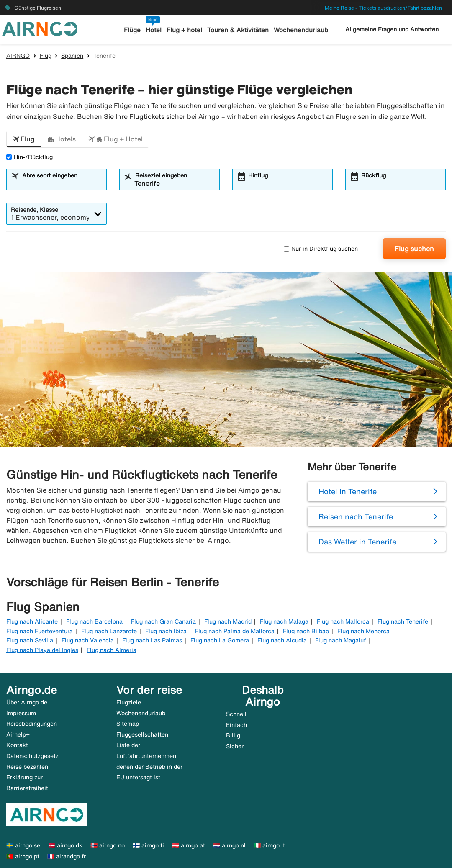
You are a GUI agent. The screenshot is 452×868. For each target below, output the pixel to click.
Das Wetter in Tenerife (357, 542)
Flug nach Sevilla (30, 640)
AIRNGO (18, 56)
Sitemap (128, 724)
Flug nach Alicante (32, 621)
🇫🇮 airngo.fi (148, 845)
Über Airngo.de (27, 702)
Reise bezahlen (27, 767)
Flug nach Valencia (88, 640)
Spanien (72, 56)
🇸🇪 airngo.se (23, 845)
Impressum (21, 713)
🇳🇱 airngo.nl (229, 845)
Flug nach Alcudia (282, 640)
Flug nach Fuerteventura (40, 631)
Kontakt (17, 745)
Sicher (235, 746)
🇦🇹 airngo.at (189, 845)
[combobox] (62, 183)
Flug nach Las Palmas (152, 640)
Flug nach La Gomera (220, 640)
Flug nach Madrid (228, 621)
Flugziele (129, 702)
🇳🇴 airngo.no (108, 845)
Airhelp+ (18, 734)
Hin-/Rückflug (30, 157)
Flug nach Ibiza (166, 631)
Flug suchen (414, 249)
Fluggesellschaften (142, 734)
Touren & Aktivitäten (238, 30)
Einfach (236, 725)
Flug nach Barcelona (94, 621)
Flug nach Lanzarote (109, 631)
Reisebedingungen (32, 724)
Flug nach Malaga (284, 621)
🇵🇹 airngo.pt (23, 856)
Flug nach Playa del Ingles (42, 650)
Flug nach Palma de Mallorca (235, 631)
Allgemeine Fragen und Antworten (392, 29)
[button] (24, 139)
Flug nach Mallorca (343, 621)
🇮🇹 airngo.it (269, 845)
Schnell (236, 714)
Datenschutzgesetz (32, 756)
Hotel (154, 30)
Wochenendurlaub (301, 30)
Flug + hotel (184, 30)
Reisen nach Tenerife (356, 516)
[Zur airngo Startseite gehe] (40, 28)
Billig (233, 735)
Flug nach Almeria (112, 650)
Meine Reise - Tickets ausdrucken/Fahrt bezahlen (383, 8)
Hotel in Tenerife (348, 491)
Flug (46, 56)
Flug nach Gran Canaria (163, 621)
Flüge (132, 30)
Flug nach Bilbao (306, 631)
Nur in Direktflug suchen (321, 249)
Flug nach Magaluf (340, 640)
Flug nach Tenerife (403, 621)
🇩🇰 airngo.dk (65, 845)
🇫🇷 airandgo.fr (67, 856)
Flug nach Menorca (363, 631)
